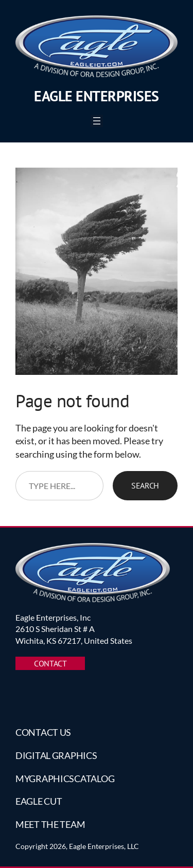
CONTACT (50, 663)
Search (145, 485)
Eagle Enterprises (97, 96)
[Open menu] (97, 121)
